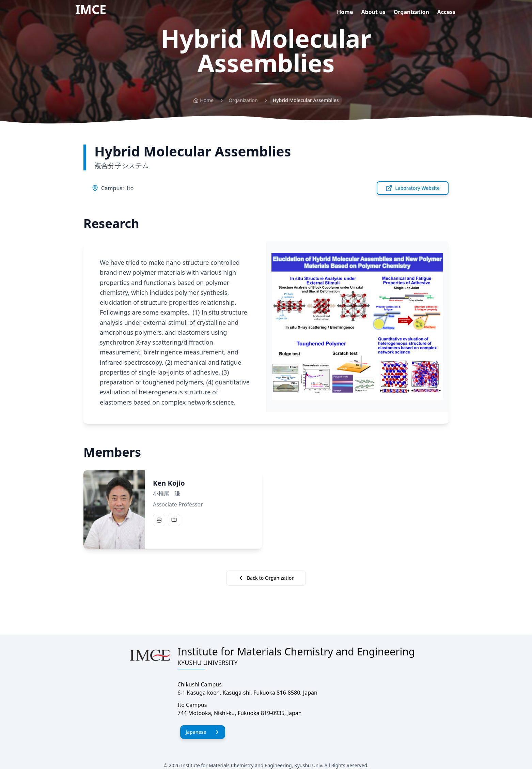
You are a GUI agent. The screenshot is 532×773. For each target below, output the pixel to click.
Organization (411, 12)
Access (446, 12)
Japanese (203, 732)
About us (373, 12)
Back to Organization (266, 578)
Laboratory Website (413, 188)
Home (345, 12)
